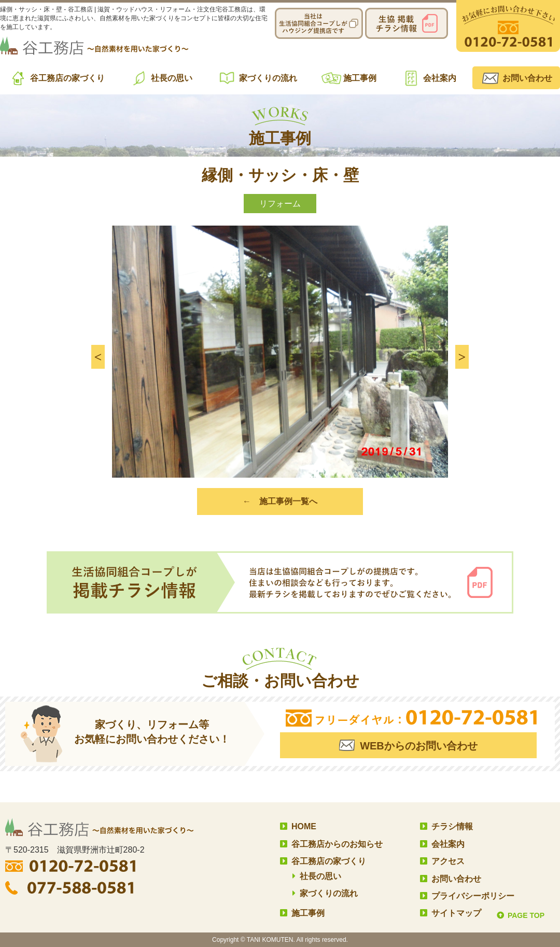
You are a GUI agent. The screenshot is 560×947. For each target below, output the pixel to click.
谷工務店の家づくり (67, 78)
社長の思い (172, 78)
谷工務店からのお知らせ (337, 844)
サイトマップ (456, 913)
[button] (98, 357)
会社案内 (440, 78)
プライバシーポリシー (473, 896)
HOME (304, 826)
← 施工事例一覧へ (280, 501)
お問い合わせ (527, 78)
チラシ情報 (452, 826)
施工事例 (360, 78)
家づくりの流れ (268, 78)
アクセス (448, 861)
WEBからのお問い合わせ (419, 746)
